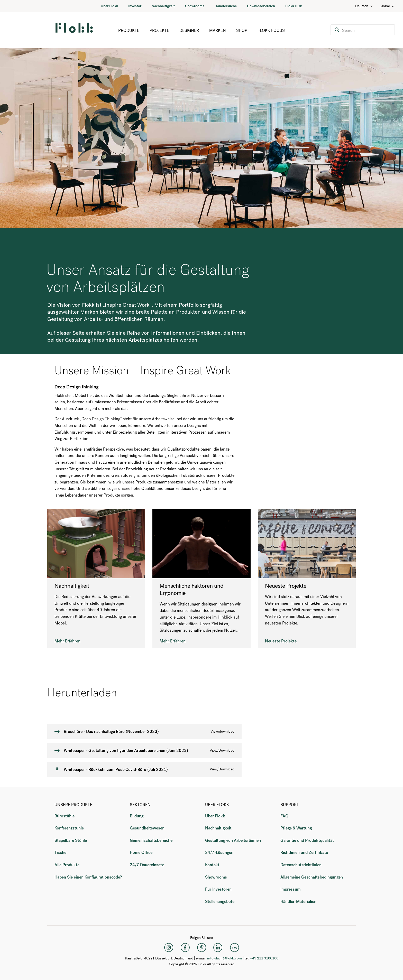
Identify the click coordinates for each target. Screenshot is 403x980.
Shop (242, 30)
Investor (135, 6)
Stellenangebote (220, 902)
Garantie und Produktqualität (307, 840)
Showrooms (195, 6)
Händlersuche (226, 6)
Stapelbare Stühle (71, 840)
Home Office (141, 852)
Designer (189, 30)
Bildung (137, 816)
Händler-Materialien (298, 902)
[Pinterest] (201, 947)
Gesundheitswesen (147, 828)
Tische (60, 852)
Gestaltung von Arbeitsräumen (233, 840)
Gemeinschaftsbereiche (151, 840)
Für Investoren (218, 889)
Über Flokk (109, 6)
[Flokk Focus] (234, 947)
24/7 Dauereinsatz (147, 865)
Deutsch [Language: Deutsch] (364, 6)
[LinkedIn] (218, 947)
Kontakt (212, 865)
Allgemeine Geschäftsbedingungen (312, 877)
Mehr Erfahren (67, 641)
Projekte (159, 30)
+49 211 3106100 (264, 958)
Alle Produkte (67, 865)
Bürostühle (65, 816)
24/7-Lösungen (219, 852)
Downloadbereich (261, 6)
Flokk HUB (294, 6)
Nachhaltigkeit (163, 6)
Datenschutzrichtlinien (301, 865)
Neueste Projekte (281, 641)
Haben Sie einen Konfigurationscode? (88, 877)
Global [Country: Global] (387, 6)
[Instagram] (169, 947)
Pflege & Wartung (296, 828)
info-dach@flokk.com (225, 958)
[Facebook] (185, 947)
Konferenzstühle (69, 828)
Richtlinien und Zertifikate (304, 852)
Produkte (129, 30)
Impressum (290, 889)
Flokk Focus (271, 30)
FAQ (284, 816)
